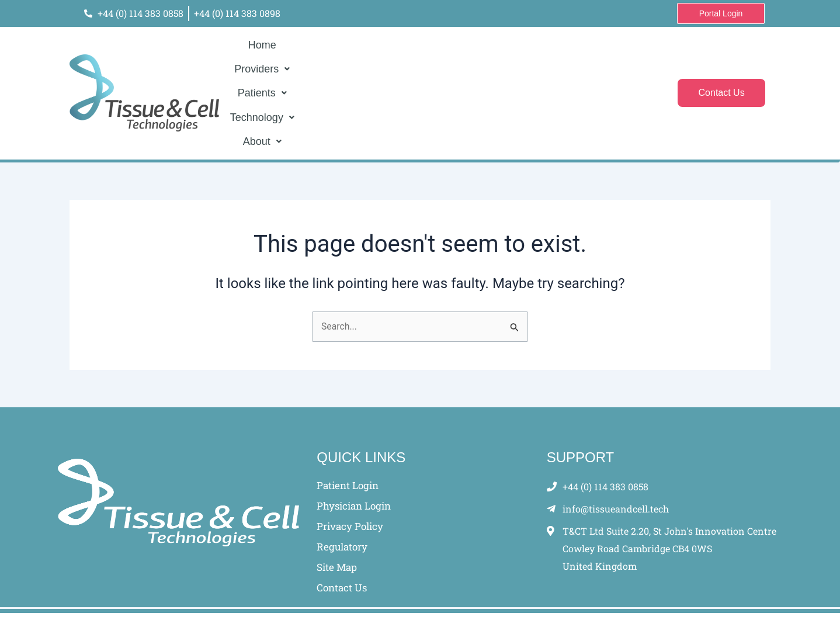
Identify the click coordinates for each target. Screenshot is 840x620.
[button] (370, 78)
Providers (370, 78)
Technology (500, 78)
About (562, 78)
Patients (433, 78)
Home (318, 78)
